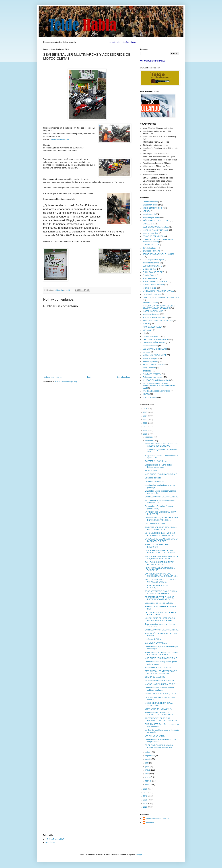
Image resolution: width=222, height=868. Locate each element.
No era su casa (151, 471)
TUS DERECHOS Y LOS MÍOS (158, 668)
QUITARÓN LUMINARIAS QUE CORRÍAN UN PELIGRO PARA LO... (161, 575)
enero (148, 784)
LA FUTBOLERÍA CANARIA (154, 343)
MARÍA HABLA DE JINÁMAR (155, 355)
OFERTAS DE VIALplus (155, 482)
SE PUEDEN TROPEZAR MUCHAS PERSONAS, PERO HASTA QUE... (161, 534)
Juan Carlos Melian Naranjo (157, 818)
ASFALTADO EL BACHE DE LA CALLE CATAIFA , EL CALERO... (161, 581)
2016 (146, 796)
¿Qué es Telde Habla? (55, 839)
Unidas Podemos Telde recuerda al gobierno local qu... (159, 689)
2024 (146, 416)
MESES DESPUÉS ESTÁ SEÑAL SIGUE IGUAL (159, 704)
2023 (146, 419)
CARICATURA (149, 224)
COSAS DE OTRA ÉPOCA (154, 236)
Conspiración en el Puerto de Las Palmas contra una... (159, 466)
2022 (146, 423)
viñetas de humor (150, 397)
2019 (146, 434)
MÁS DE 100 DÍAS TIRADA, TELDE (160, 684)
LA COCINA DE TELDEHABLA (155, 339)
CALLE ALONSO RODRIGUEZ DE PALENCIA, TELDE (159, 563)
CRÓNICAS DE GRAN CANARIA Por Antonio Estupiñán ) (158, 240)
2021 (146, 427)
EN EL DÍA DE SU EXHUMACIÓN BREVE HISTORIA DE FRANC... (159, 746)
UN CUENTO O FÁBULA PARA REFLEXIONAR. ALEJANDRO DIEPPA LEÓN (159, 386)
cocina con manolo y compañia (155, 230)
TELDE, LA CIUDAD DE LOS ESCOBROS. (157, 546)
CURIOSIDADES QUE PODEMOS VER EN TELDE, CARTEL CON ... (161, 519)
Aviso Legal (50, 842)
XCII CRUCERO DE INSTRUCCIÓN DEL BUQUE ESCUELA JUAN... (160, 619)
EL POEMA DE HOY (151, 279)
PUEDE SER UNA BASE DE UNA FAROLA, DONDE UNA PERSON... (161, 552)
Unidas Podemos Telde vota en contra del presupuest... (161, 741)
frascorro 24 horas (150, 303)
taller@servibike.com (60, 139)
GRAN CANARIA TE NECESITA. (158, 709)
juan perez (147, 330)
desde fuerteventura (151, 263)
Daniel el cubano (149, 248)
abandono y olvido (150, 205)
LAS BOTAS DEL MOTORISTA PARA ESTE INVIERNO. (160, 614)
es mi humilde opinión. (152, 294)
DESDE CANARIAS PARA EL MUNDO (159, 254)
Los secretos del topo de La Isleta (159, 603)
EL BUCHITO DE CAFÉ (152, 266)
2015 (146, 800)
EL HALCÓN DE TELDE (153, 272)
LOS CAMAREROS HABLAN (155, 349)
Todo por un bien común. (153, 377)
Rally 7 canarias (149, 368)
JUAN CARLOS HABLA (152, 327)
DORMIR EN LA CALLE (155, 736)
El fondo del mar (149, 269)
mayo (148, 770)
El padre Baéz (148, 275)
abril (147, 774)
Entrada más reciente (53, 377)
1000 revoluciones (150, 202)
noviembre (150, 441)
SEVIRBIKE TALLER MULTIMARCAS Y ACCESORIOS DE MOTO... (161, 445)
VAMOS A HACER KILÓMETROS (156, 391)
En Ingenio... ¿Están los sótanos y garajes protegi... (159, 507)
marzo (148, 777)
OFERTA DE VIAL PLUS (155, 677)
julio (144, 333)
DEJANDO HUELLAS (151, 251)
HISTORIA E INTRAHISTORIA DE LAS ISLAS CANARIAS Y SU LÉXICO (159, 307)
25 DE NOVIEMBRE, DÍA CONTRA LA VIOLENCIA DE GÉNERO (161, 592)
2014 (146, 803)
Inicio (89, 377)
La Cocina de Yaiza (153, 478)
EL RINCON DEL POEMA (153, 285)
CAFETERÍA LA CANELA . (156, 461)
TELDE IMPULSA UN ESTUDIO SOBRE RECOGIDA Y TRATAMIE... (162, 653)
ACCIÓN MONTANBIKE (152, 208)
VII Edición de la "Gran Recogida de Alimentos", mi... (160, 501)
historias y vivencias (151, 314)
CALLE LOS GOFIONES (155, 524)
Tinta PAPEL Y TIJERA (152, 374)
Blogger (139, 854)
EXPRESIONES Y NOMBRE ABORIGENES (161, 297)
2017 (146, 793)
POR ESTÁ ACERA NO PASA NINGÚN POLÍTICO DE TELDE (161, 528)
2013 (146, 807)
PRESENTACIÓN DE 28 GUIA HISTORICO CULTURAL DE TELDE (161, 719)
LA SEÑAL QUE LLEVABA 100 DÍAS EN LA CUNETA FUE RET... (161, 540)
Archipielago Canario (151, 218)
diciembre (150, 437)
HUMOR (146, 324)
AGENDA (147, 211)
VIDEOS (146, 394)
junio (148, 766)
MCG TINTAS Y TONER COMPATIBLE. (161, 474)
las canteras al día (150, 346)
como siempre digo (150, 233)
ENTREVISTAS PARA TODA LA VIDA (158, 291)
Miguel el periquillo (150, 358)
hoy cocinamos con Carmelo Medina (158, 321)
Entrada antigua (124, 377)
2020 (146, 430)
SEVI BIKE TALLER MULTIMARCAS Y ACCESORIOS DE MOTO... (161, 672)
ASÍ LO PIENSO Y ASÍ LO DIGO (156, 221)
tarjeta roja (147, 371)
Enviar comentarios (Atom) (66, 382)
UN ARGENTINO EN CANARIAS (156, 380)
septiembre (150, 756)
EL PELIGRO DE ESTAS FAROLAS (160, 681)
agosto (148, 759)
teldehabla (150, 822)
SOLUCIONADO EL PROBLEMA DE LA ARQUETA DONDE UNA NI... (161, 558)
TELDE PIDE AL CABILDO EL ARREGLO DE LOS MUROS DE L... (161, 714)
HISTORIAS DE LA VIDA (153, 311)
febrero (149, 781)
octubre (149, 752)
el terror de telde (149, 288)
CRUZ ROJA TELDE (151, 245)
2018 (146, 789)
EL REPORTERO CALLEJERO (155, 282)
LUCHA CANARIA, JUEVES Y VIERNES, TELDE (157, 587)
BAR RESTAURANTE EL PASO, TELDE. (162, 497)
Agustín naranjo (149, 214)
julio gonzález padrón (151, 336)
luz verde (146, 352)
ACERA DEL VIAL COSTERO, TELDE (161, 694)
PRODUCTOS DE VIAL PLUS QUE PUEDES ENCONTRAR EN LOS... (160, 598)
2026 (146, 409)
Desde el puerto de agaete (153, 260)
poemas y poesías (150, 361)
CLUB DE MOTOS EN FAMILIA (156, 227)
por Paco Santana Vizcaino (154, 365)
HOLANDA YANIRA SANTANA (155, 318)
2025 (146, 412)
